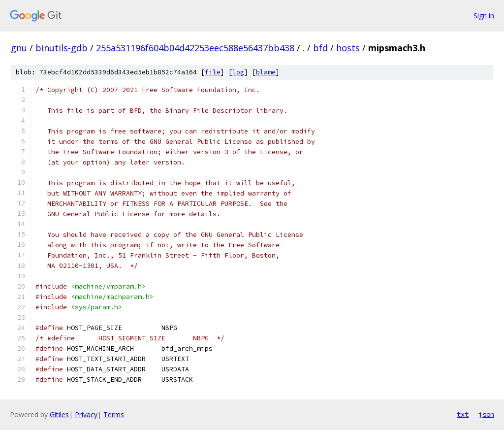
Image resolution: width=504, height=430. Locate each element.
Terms (114, 414)
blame (266, 72)
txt (463, 414)
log (238, 72)
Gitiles (59, 414)
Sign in (484, 16)
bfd (320, 48)
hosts (348, 48)
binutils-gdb (62, 48)
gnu (19, 48)
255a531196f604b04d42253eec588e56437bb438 (195, 48)
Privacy (86, 414)
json (486, 414)
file (213, 72)
